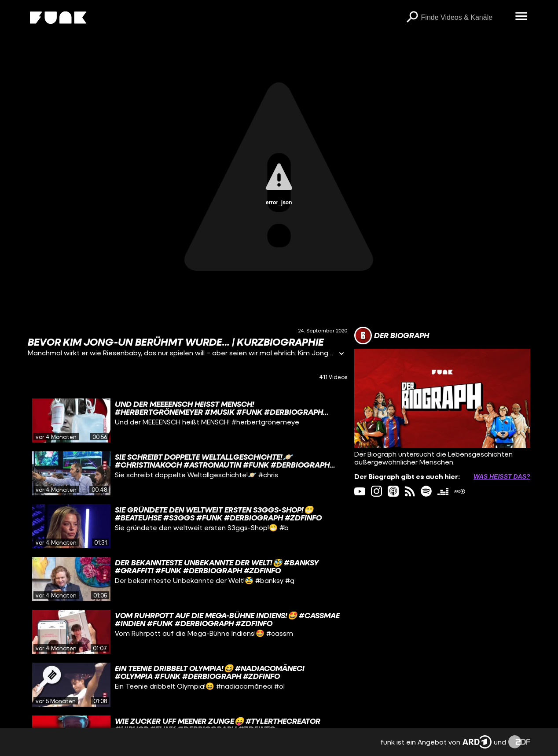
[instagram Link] (376, 491)
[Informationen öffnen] (341, 354)
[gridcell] (187, 420)
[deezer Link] (443, 491)
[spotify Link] (426, 491)
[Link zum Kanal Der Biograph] (392, 336)
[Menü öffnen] (521, 17)
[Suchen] (412, 18)
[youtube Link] (360, 491)
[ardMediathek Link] (460, 491)
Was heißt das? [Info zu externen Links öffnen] (502, 476)
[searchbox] (465, 18)
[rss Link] (410, 491)
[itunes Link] (393, 491)
